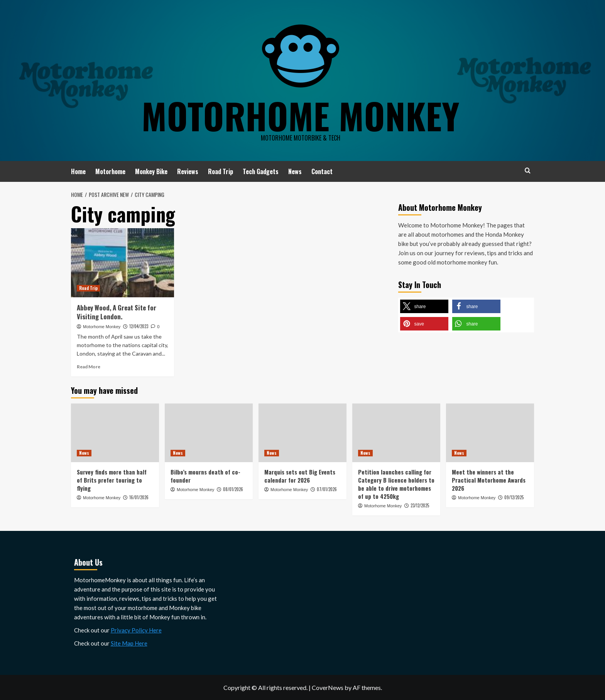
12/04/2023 (139, 326)
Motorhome (110, 171)
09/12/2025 (514, 497)
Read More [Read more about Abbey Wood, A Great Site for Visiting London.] (89, 367)
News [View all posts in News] (84, 453)
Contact (322, 171)
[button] (424, 306)
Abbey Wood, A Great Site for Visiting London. (117, 312)
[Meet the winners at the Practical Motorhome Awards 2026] (490, 433)
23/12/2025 (420, 505)
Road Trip (221, 171)
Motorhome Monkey (301, 114)
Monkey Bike (151, 171)
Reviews (188, 171)
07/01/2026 (327, 489)
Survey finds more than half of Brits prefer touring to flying (112, 480)
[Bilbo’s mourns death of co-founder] (209, 433)
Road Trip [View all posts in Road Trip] (88, 288)
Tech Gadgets (261, 171)
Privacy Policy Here (136, 630)
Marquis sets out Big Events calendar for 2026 (300, 476)
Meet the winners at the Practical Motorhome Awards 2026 (489, 480)
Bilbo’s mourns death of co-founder (205, 476)
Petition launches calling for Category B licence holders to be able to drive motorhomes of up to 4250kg (396, 484)
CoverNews (328, 687)
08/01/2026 (233, 489)
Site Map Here (129, 643)
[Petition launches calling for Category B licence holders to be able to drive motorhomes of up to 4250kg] (396, 433)
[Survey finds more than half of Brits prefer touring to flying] (115, 433)
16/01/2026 (139, 497)
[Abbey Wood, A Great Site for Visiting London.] (123, 263)
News (295, 171)
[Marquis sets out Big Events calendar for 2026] (302, 433)
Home (78, 171)
